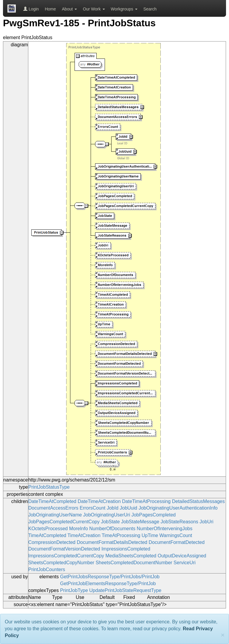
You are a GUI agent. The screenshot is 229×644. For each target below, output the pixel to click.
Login (31, 9)
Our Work (94, 9)
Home (50, 9)
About (69, 9)
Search (150, 9)
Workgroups (124, 9)
